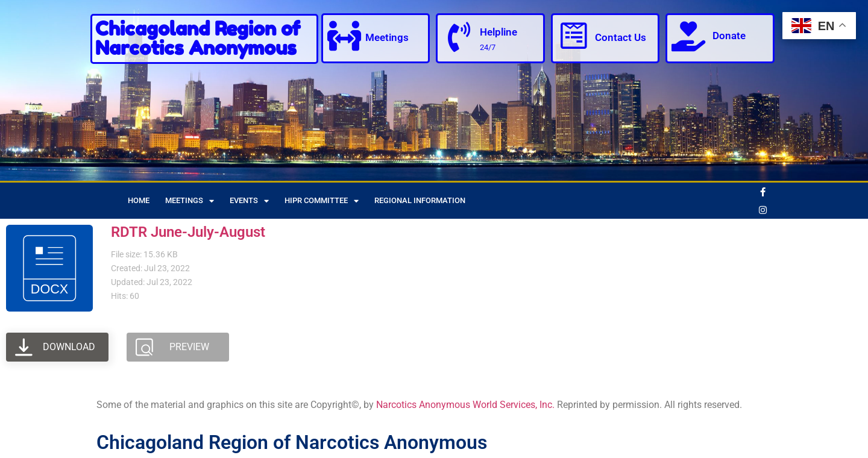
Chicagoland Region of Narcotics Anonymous (198, 38)
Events (249, 201)
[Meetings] (344, 36)
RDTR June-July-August (188, 232)
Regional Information (420, 200)
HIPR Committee (322, 201)
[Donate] (688, 36)
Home (139, 200)
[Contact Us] (574, 36)
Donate (729, 36)
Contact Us (621, 37)
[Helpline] (459, 37)
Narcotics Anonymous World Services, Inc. (465, 405)
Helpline (498, 32)
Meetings (387, 37)
